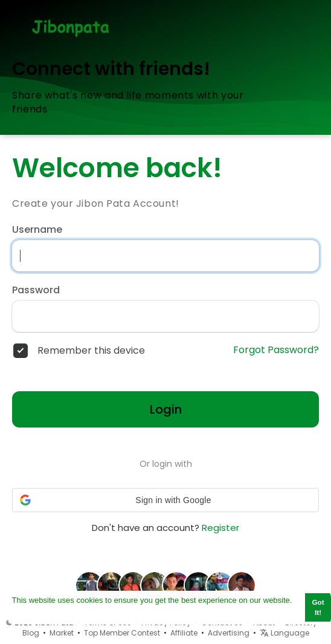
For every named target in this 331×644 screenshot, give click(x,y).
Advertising (229, 633)
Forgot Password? (276, 350)
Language (284, 633)
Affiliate (184, 633)
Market (62, 633)
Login (166, 409)
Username (37, 230)
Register (220, 528)
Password (36, 290)
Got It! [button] (318, 607)
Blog (31, 633)
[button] (165, 500)
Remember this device (91, 351)
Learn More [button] (33, 613)
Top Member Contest (122, 633)
